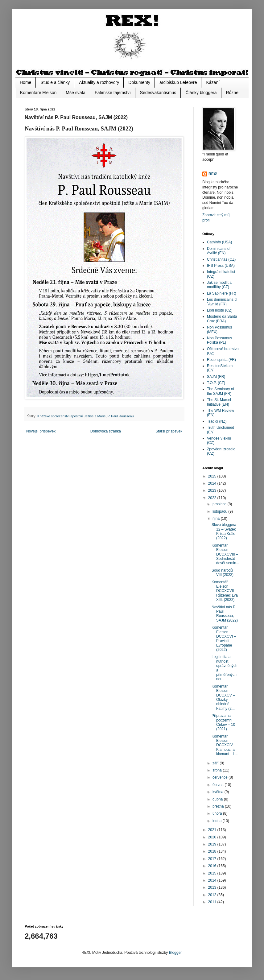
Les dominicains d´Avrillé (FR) (222, 302)
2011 (213, 902)
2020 (213, 837)
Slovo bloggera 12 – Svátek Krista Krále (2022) (224, 531)
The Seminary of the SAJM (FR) (221, 391)
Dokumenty (139, 82)
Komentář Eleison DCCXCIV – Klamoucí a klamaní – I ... (225, 745)
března (219, 806)
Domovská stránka (106, 431)
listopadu (220, 511)
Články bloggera (201, 93)
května (219, 792)
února (218, 813)
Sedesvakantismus (158, 93)
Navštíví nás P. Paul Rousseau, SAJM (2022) (225, 614)
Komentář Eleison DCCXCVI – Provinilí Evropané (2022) (224, 639)
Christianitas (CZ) (221, 259)
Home (25, 82)
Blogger (175, 953)
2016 (213, 866)
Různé (232, 93)
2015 (213, 873)
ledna (218, 821)
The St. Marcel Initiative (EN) (219, 402)
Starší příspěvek (169, 431)
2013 (213, 887)
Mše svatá (76, 93)
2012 (213, 895)
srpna (218, 770)
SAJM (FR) (216, 377)
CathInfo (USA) (219, 242)
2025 (213, 476)
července (221, 777)
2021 (213, 830)
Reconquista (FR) (221, 360)
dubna (218, 799)
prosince (220, 504)
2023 (213, 490)
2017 (213, 859)
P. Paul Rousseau (120, 416)
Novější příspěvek (41, 431)
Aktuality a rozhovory (99, 82)
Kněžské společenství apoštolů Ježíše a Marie (71, 416)
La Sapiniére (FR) (222, 293)
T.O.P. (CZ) (216, 383)
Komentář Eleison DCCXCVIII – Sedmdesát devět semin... (225, 554)
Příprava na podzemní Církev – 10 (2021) (223, 722)
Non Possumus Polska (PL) (219, 340)
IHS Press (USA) (221, 266)
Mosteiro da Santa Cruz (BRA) (222, 319)
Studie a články (55, 82)
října (217, 519)
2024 (213, 483)
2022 (213, 498)
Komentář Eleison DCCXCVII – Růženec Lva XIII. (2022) (225, 591)
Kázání (213, 82)
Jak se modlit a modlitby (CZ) (219, 285)
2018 (213, 851)
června (219, 785)
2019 (213, 844)
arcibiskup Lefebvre (178, 82)
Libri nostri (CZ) (220, 310)
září (216, 763)
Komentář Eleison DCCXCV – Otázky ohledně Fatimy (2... (223, 697)
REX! (213, 174)
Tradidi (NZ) (217, 421)
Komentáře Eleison (38, 93)
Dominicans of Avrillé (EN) (219, 251)
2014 (213, 880)
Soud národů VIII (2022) (223, 573)
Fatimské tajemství (113, 93)
